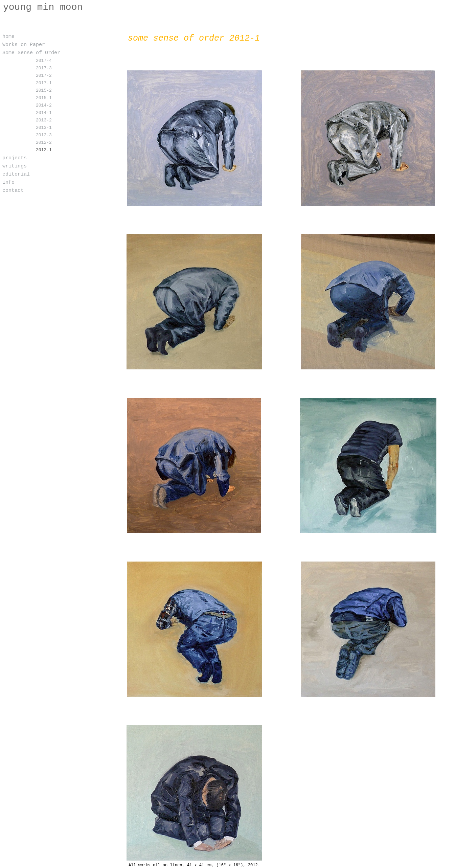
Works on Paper (24, 45)
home (8, 37)
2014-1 (44, 113)
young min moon (43, 7)
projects (15, 158)
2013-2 (44, 120)
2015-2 (44, 91)
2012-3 (44, 135)
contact (13, 191)
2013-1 (44, 128)
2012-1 (44, 150)
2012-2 (44, 143)
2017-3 (44, 68)
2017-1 (44, 83)
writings (15, 166)
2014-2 (44, 106)
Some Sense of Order (31, 53)
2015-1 (44, 98)
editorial (16, 175)
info (8, 183)
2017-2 (44, 76)
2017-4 (44, 61)
